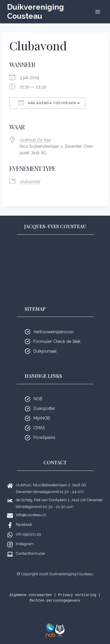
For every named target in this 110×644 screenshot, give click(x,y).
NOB (38, 399)
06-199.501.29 (28, 534)
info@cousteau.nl (31, 515)
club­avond (30, 181)
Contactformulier (31, 553)
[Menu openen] (98, 12)
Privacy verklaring (77, 595)
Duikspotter (44, 408)
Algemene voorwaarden (31, 595)
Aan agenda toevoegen (47, 103)
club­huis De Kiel (35, 140)
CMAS (39, 428)
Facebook (24, 524)
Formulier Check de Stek (57, 341)
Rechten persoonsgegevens (55, 601)
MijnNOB (42, 418)
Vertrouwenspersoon (54, 332)
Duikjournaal (45, 351)
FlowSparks (44, 437)
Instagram (25, 544)
